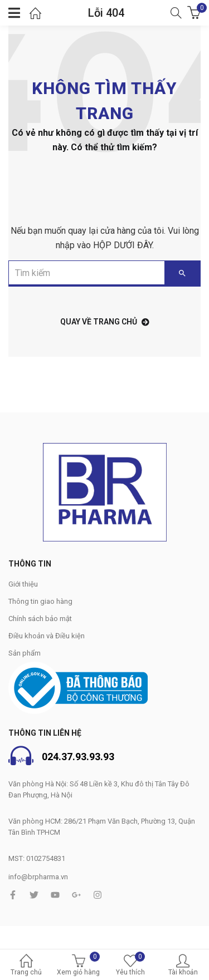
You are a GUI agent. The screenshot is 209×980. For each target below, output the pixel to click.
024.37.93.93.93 (78, 757)
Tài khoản (183, 966)
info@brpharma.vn (38, 877)
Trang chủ (26, 966)
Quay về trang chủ (105, 322)
